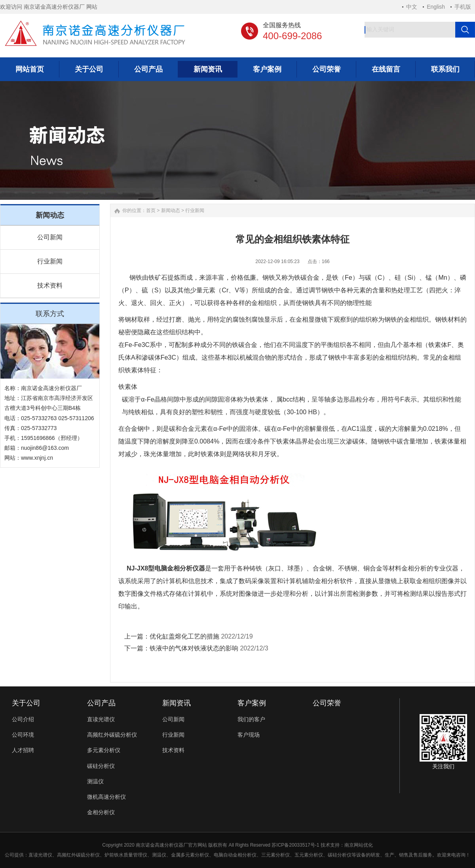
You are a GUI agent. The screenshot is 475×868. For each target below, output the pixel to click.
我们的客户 (251, 719)
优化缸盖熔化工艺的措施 (184, 636)
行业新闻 (50, 261)
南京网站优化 (359, 845)
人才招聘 (23, 750)
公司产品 (101, 703)
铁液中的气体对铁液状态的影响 (194, 648)
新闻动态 (171, 210)
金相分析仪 (101, 812)
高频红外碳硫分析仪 (112, 735)
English (436, 7)
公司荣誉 (327, 703)
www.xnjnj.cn (37, 458)
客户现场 (249, 735)
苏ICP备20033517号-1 (295, 845)
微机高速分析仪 (106, 797)
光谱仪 (45, 855)
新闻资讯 (177, 703)
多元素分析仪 (104, 750)
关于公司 (26, 703)
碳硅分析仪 (101, 766)
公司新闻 (50, 237)
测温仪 (95, 781)
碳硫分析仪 (88, 855)
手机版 (463, 7)
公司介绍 (23, 719)
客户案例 (252, 703)
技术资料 (50, 285)
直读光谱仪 (101, 719)
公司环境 (23, 735)
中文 (412, 7)
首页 (151, 210)
